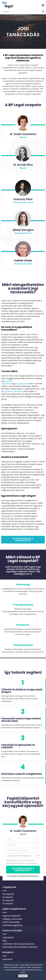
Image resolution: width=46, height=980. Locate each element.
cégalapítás (22, 384)
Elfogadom (23, 976)
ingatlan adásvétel (7, 382)
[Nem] (43, 971)
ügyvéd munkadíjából (14, 391)
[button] (43, 5)
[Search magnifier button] (43, 12)
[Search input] (22, 12)
